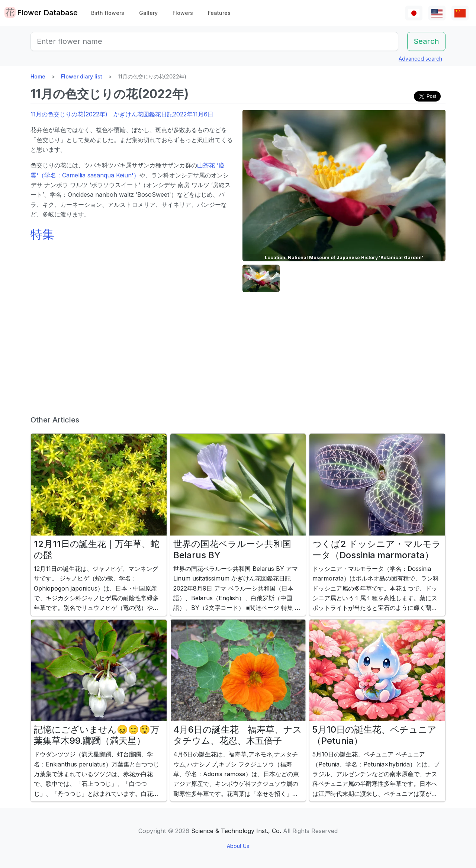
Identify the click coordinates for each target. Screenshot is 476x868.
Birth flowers (108, 13)
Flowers (183, 13)
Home (38, 76)
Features (219, 13)
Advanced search (420, 59)
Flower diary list (82, 76)
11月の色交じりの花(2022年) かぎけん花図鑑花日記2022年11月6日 (122, 114)
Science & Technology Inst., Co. (236, 831)
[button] (261, 278)
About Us (238, 846)
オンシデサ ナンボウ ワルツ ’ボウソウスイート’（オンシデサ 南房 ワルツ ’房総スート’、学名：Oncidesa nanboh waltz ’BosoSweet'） (131, 185)
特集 (42, 234)
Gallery (148, 13)
